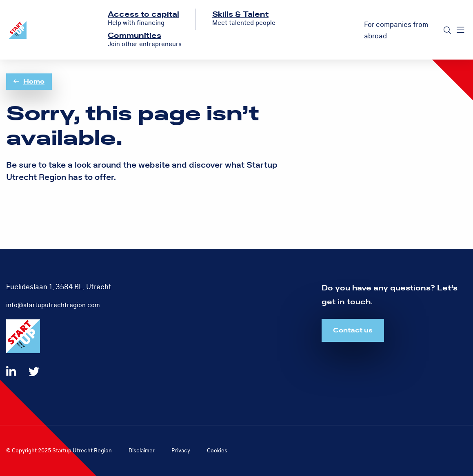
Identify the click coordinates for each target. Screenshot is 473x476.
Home (29, 82)
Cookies (217, 451)
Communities (134, 36)
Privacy (181, 451)
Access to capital (143, 14)
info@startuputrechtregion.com (53, 305)
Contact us (353, 330)
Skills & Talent (240, 14)
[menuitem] (144, 19)
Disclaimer (142, 451)
